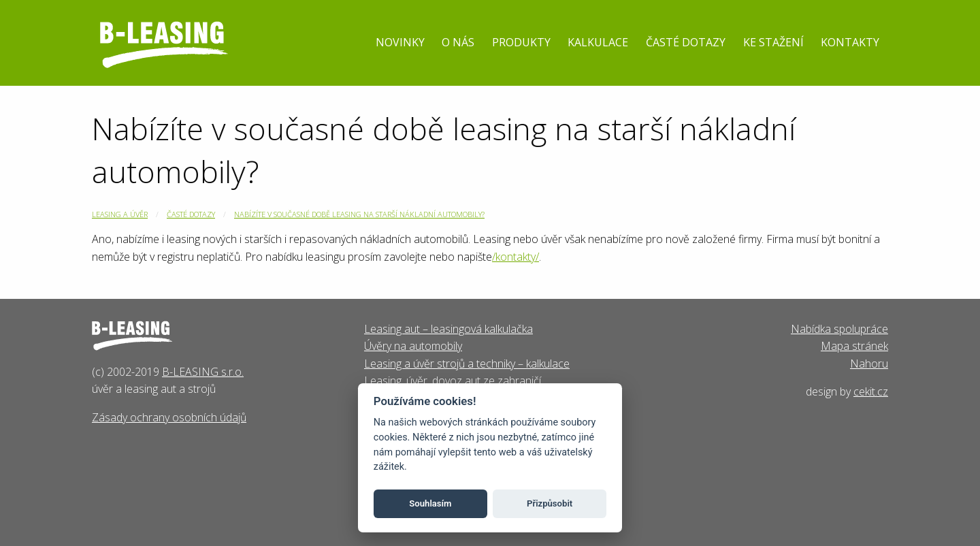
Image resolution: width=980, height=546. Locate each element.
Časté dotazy (686, 42)
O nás (458, 42)
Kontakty (850, 42)
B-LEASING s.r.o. (203, 372)
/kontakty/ (516, 257)
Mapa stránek (854, 346)
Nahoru (869, 364)
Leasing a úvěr (120, 214)
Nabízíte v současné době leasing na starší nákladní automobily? (359, 214)
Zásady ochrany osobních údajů (169, 417)
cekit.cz (871, 391)
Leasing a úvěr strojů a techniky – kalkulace (467, 364)
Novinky (400, 42)
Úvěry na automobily (413, 346)
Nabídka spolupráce (839, 329)
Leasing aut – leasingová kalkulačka (448, 329)
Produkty (521, 42)
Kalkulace (598, 42)
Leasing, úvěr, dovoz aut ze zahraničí (453, 381)
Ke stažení (773, 42)
